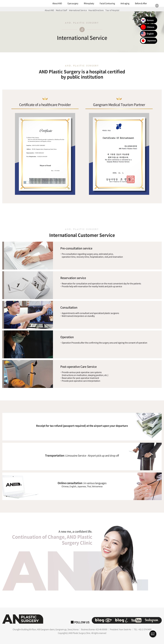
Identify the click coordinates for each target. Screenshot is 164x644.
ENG (157, 6)
